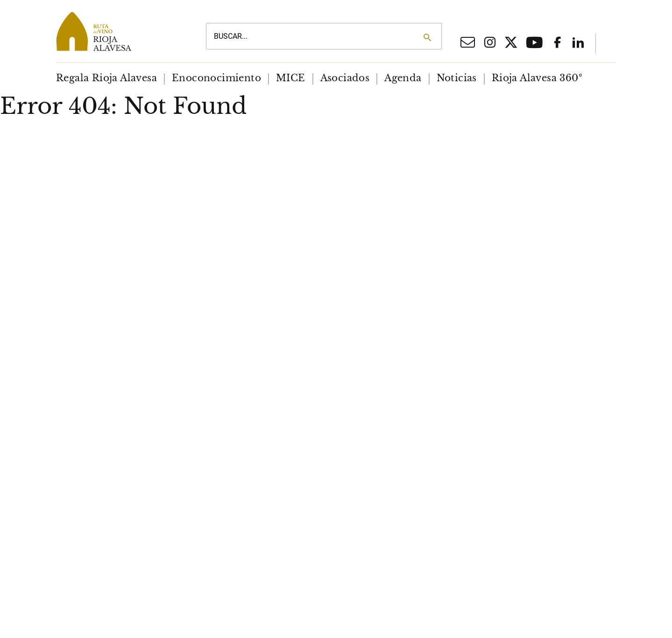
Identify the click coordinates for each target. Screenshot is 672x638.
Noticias (456, 78)
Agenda (403, 78)
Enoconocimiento (216, 78)
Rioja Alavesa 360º (537, 78)
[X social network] (511, 44)
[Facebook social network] (558, 43)
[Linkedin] (578, 43)
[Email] (468, 45)
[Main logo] (120, 31)
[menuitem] (106, 78)
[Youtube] (534, 46)
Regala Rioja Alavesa (106, 78)
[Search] (427, 37)
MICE (291, 78)
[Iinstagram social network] (490, 43)
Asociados (345, 78)
